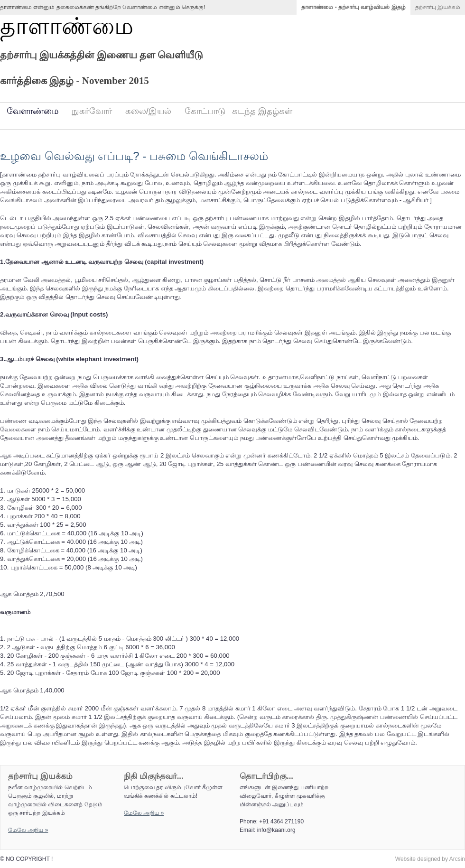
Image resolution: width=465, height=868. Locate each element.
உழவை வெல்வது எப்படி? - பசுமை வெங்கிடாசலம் (134, 156)
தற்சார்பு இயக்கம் (438, 7)
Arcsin (457, 859)
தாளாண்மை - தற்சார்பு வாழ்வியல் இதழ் (353, 7)
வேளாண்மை (33, 111)
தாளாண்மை (67, 26)
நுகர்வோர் (92, 111)
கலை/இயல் (148, 111)
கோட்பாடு (205, 111)
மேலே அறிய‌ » (28, 830)
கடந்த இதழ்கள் (262, 111)
